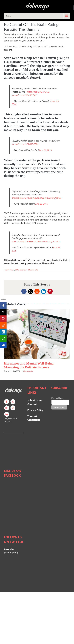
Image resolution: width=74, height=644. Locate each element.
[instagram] (7, 408)
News (12, 270)
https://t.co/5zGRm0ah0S (23, 198)
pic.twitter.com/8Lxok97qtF (24, 95)
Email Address (57, 398)
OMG (17, 270)
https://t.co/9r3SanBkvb (22, 242)
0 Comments (33, 270)
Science (23, 270)
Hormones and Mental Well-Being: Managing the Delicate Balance (29, 365)
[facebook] (7, 402)
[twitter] (13, 402)
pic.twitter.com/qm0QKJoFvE (48, 198)
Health (7, 270)
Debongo (8, 421)
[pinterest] (13, 408)
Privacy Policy (35, 410)
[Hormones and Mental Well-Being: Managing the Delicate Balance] (37, 311)
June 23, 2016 (42, 204)
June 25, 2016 (45, 150)
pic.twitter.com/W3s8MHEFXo (25, 144)
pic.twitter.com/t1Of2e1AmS (47, 242)
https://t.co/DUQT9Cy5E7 (39, 92)
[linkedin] (7, 414)
